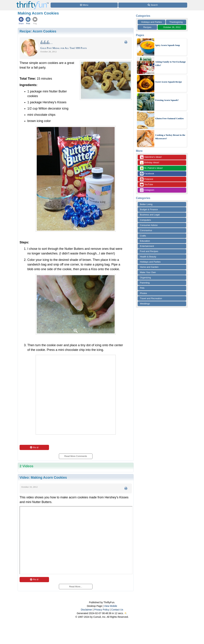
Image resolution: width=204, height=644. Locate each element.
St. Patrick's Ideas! (151, 168)
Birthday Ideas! (150, 163)
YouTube (146, 185)
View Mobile (111, 606)
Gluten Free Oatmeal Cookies (169, 118)
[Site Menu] (84, 5)
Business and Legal (150, 215)
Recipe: (38, 31)
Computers (145, 220)
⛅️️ (126, 613)
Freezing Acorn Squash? (167, 100)
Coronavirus (146, 230)
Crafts (143, 236)
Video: (43, 477)
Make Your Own (148, 272)
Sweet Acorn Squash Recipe (168, 82)
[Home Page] (33, 2)
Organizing (145, 278)
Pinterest (147, 179)
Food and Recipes (149, 251)
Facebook (147, 174)
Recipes (147, 27)
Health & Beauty (148, 257)
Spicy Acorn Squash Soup (168, 45)
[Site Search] (153, 5)
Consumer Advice (149, 225)
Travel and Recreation (151, 298)
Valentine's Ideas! (151, 157)
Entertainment (147, 246)
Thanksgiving (176, 22)
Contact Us (117, 610)
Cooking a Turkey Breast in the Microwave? (170, 137)
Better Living (146, 204)
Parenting (145, 283)
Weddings (145, 304)
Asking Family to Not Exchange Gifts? (170, 63)
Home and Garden (149, 267)
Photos (143, 293)
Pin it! (34, 448)
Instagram (147, 190)
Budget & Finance (149, 209)
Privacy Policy (102, 610)
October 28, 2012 (172, 27)
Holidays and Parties (151, 22)
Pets (142, 288)
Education (145, 241)
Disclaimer (87, 610)
